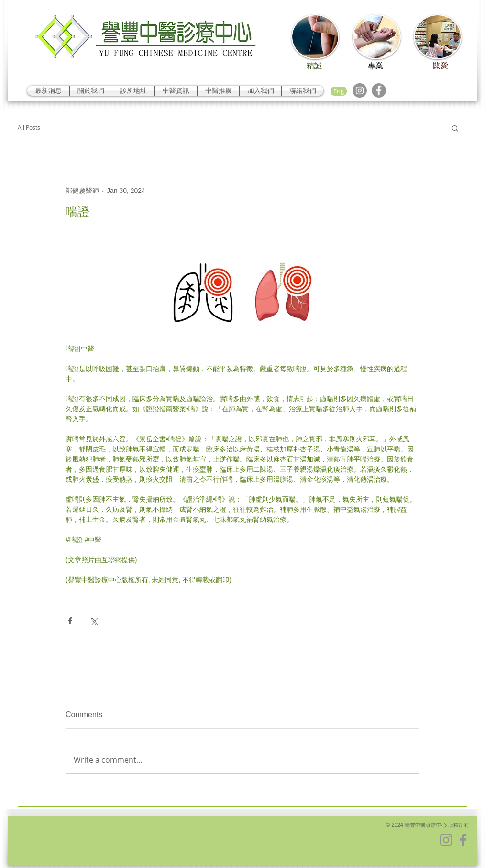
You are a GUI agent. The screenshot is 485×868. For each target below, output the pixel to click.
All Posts (29, 128)
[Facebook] (379, 90)
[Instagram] (360, 90)
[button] (455, 128)
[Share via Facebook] (70, 621)
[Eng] (339, 91)
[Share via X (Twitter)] (94, 621)
